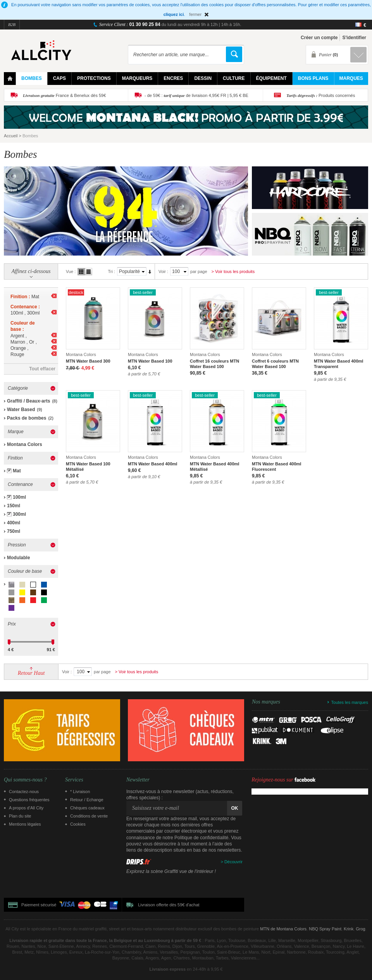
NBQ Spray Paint (325, 929)
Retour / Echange (87, 800)
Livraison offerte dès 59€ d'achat (169, 905)
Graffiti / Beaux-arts (28, 401)
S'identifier (354, 38)
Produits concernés (321, 95)
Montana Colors (25, 444)
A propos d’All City (26, 808)
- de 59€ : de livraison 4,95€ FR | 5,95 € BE (196, 95)
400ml (14, 523)
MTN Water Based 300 (88, 361)
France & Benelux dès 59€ (64, 95)
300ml (19, 514)
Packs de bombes (27, 418)
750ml (14, 531)
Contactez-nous (24, 792)
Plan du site (20, 816)
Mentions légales (25, 824)
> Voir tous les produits (233, 271)
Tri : (111, 271)
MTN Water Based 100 (150, 361)
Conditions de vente (89, 816)
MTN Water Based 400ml (152, 464)
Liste (89, 272)
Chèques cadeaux (87, 808)
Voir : (163, 271)
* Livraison (80, 792)
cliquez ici (174, 14)
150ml (14, 506)
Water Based (21, 410)
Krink (349, 929)
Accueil (11, 136)
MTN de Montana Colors (283, 929)
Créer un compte (319, 38)
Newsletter (138, 780)
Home (10, 79)
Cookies (78, 824)
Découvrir (233, 862)
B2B (12, 24)
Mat (17, 471)
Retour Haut (31, 673)
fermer (195, 14)
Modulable (18, 558)
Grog (360, 929)
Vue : (71, 271)
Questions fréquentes (29, 800)
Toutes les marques (350, 702)
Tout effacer (42, 369)
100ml (19, 497)
